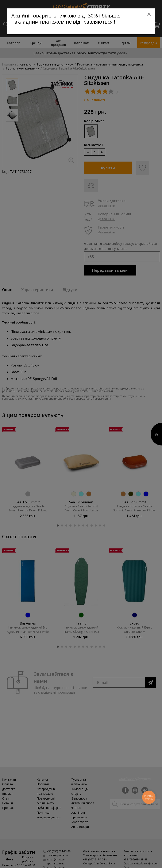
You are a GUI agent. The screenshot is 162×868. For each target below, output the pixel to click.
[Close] (149, 14)
